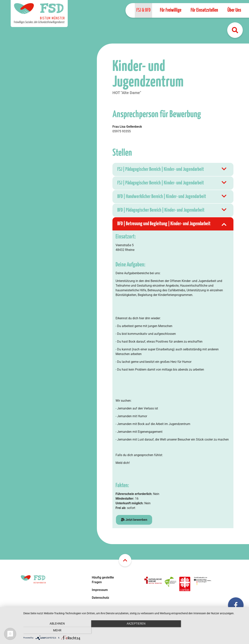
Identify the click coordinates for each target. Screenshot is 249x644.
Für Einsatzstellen (204, 10)
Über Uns (234, 10)
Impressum (100, 590)
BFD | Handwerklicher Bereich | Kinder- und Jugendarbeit (172, 197)
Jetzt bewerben (134, 520)
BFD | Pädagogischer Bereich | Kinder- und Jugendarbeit (172, 210)
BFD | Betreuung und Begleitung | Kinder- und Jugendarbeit (172, 224)
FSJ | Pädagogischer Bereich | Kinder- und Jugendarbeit (172, 169)
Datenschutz (100, 598)
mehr (212, 630)
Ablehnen (57, 630)
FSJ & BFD (143, 10)
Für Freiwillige (171, 10)
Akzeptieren (134, 630)
